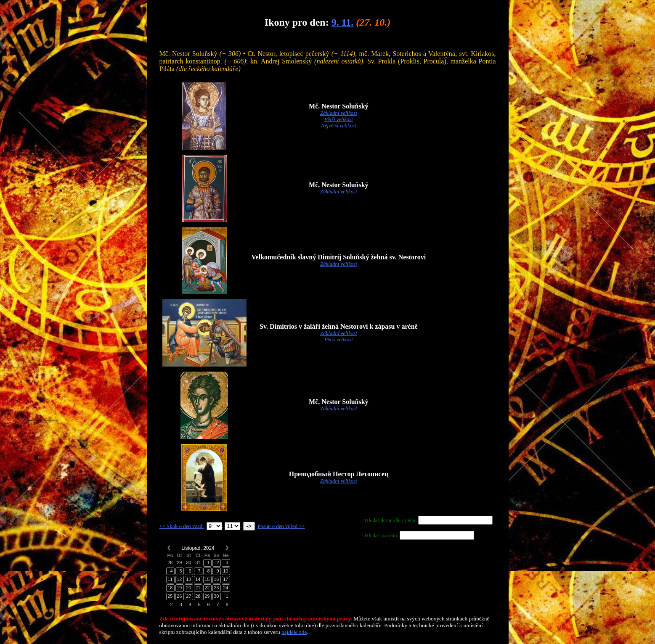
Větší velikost (339, 119)
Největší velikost (339, 126)
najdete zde (294, 632)
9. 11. (343, 22)
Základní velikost (339, 113)
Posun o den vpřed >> (281, 526)
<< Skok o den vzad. (182, 526)
